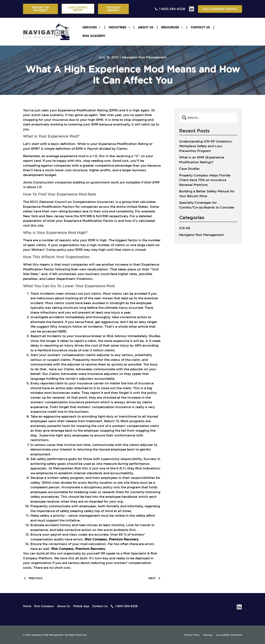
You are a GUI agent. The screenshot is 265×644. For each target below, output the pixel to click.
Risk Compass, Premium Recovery (112, 539)
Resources (172, 28)
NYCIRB (86, 216)
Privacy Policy (192, 635)
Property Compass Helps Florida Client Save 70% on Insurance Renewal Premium (205, 180)
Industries (119, 28)
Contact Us (200, 27)
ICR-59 (185, 228)
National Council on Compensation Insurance (76, 202)
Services (92, 28)
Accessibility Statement (229, 635)
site (40, 225)
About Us (146, 27)
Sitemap (208, 635)
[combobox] (208, 118)
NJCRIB (102, 216)
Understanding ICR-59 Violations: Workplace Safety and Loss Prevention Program (206, 146)
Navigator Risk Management (144, 57)
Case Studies (189, 169)
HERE (62, 331)
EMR (35, 149)
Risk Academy (94, 36)
